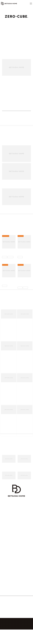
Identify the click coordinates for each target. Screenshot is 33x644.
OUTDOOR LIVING (7, 597)
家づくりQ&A (5, 559)
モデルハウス (22, 537)
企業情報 (21, 610)
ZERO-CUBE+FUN (26, 95)
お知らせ (20, 619)
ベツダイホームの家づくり (8, 537)
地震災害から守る (7, 540)
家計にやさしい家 (7, 546)
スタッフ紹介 (21, 616)
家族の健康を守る (8, 543)
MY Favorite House (7, 594)
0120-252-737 (18, 628)
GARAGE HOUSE (6, 600)
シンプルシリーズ (17, 95)
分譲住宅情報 (5, 613)
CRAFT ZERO (5, 571)
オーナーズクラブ (6, 565)
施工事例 (21, 594)
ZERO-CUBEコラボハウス (8, 584)
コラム (20, 597)
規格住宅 (9, 95)
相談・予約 (21, 543)
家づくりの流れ (6, 556)
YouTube (21, 635)
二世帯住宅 (5, 568)
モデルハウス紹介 (23, 587)
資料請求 (21, 546)
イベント (20, 540)
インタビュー (21, 581)
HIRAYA (4, 590)
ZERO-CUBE (5, 581)
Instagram (12, 635)
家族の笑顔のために (8, 549)
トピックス (21, 590)
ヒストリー (21, 613)
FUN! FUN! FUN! (6, 587)
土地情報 (4, 610)
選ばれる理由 (5, 553)
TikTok (12, 638)
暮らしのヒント (22, 584)
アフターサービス (6, 562)
